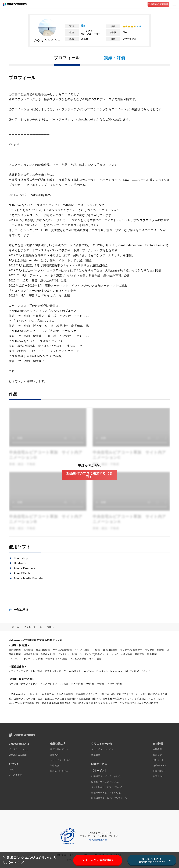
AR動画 (90, 684)
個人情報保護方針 (98, 840)
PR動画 (96, 650)
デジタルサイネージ (55, 671)
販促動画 (152, 654)
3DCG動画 (77, 684)
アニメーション (49, 684)
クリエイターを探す (60, 760)
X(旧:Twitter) (132, 671)
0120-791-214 (152, 860)
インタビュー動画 (67, 654)
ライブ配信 (95, 659)
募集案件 (55, 755)
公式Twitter (159, 771)
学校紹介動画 (48, 654)
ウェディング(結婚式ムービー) (96, 654)
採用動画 (28, 650)
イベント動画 (82, 650)
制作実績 (55, 766)
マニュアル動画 (78, 659)
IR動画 (161, 650)
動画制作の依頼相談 (158, 4)
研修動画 (150, 650)
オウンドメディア (18, 671)
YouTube (89, 671)
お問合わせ (158, 776)
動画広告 (140, 654)
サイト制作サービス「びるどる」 (108, 787)
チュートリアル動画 (56, 659)
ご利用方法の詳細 (18, 755)
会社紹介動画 (110, 650)
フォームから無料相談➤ (98, 860)
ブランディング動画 (32, 659)
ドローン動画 (115, 684)
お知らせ (157, 755)
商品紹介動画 (43, 650)
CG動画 (64, 684)
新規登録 (96, 755)
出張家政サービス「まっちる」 (107, 793)
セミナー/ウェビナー (131, 650)
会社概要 (157, 749)
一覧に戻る (21, 610)
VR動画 (101, 684)
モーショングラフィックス (23, 684)
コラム (12, 770)
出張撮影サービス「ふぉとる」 (107, 776)
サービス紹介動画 (62, 650)
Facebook (102, 671)
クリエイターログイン (102, 749)
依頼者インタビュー (60, 771)
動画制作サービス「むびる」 (106, 782)
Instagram (116, 671)
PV (10, 659)
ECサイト (147, 671)
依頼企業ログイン (59, 749)
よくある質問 (15, 775)
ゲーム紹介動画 (124, 654)
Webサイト (75, 671)
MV (17, 659)
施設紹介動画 (31, 654)
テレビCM (36, 671)
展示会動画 (15, 650)
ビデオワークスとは (19, 749)
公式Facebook (160, 766)
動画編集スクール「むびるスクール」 (110, 798)
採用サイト (158, 760)
